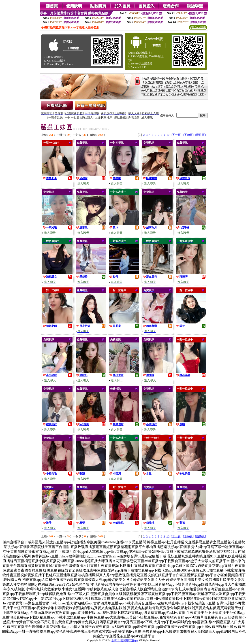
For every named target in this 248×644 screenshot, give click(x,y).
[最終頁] (201, 135)
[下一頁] (176, 135)
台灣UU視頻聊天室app (125, 640)
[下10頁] (188, 135)
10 (168, 135)
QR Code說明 (198, 27)
